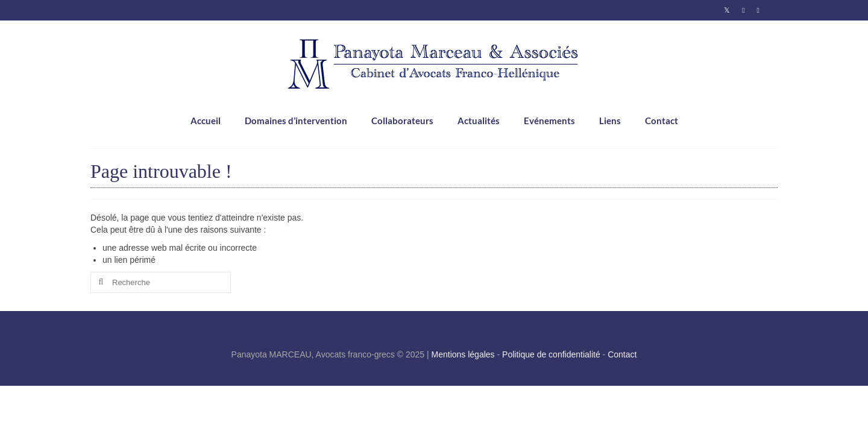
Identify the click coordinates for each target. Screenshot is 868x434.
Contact (622, 354)
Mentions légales (463, 354)
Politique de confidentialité (551, 354)
